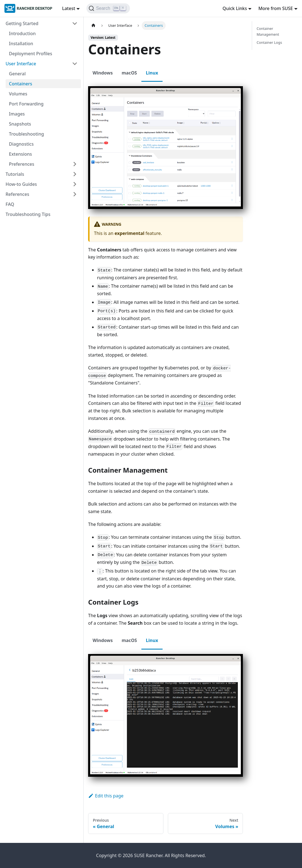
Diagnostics (21, 144)
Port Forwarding (26, 104)
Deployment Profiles (31, 54)
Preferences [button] (22, 164)
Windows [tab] (103, 73)
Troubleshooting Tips (28, 214)
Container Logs (269, 42)
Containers (20, 84)
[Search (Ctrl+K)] (108, 8)
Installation (21, 44)
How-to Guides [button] (21, 184)
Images (17, 114)
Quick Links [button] (235, 8)
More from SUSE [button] (276, 8)
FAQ (10, 204)
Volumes (18, 94)
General (17, 74)
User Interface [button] (21, 64)
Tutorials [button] (15, 174)
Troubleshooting (26, 134)
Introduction (22, 33)
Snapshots (20, 124)
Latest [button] (69, 8)
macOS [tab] (129, 73)
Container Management (268, 31)
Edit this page (106, 561)
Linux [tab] (152, 73)
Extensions (20, 154)
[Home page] (93, 26)
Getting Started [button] (22, 23)
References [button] (17, 194)
